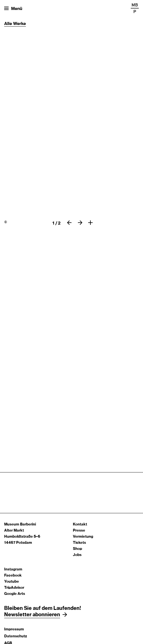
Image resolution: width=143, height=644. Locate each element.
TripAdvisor (14, 588)
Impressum (14, 629)
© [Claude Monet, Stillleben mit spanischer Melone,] (6, 222)
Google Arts (15, 594)
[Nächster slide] (80, 223)
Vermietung (83, 537)
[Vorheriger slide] (69, 223)
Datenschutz (16, 636)
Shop (77, 549)
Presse (79, 531)
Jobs (77, 555)
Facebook (13, 576)
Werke (19, 24)
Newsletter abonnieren (32, 615)
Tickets (79, 543)
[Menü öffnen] (13, 8)
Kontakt (80, 524)
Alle (9, 24)
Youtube (12, 582)
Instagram (13, 569)
